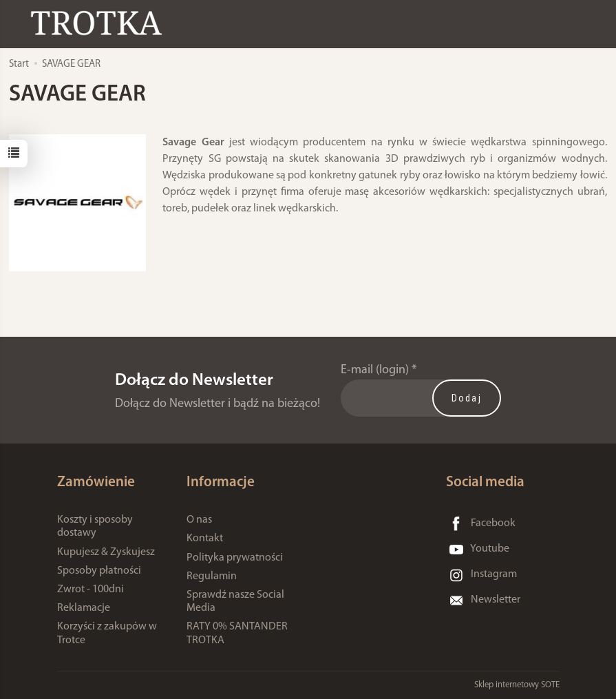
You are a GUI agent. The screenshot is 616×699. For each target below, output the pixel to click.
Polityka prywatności (235, 558)
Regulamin (212, 576)
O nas (199, 520)
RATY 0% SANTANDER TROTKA (237, 633)
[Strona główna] (100, 23)
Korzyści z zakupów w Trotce (107, 633)
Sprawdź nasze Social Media (235, 602)
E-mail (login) (375, 370)
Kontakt (205, 539)
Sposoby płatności (99, 571)
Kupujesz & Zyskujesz (106, 552)
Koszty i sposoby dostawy (95, 526)
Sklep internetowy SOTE (517, 685)
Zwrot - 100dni (91, 590)
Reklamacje (84, 608)
